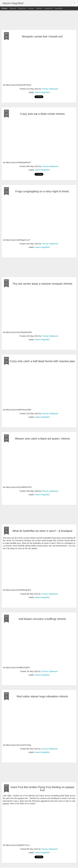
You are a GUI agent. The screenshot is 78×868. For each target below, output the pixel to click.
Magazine (22, 8)
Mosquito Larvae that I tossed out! (42, 36)
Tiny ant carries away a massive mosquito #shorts (42, 284)
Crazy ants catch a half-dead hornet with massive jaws (42, 361)
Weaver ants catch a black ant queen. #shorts (42, 439)
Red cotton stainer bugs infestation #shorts (42, 696)
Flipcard (13, 8)
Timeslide (58, 8)
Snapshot (48, 8)
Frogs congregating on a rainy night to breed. (42, 191)
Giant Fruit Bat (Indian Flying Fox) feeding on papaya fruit (42, 789)
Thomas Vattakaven (50, 89)
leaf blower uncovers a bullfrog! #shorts (42, 619)
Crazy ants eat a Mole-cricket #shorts (42, 114)
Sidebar (39, 8)
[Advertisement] (39, 20)
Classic (4, 8)
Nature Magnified (42, 92)
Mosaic (31, 8)
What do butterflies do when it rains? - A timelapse (42, 531)
